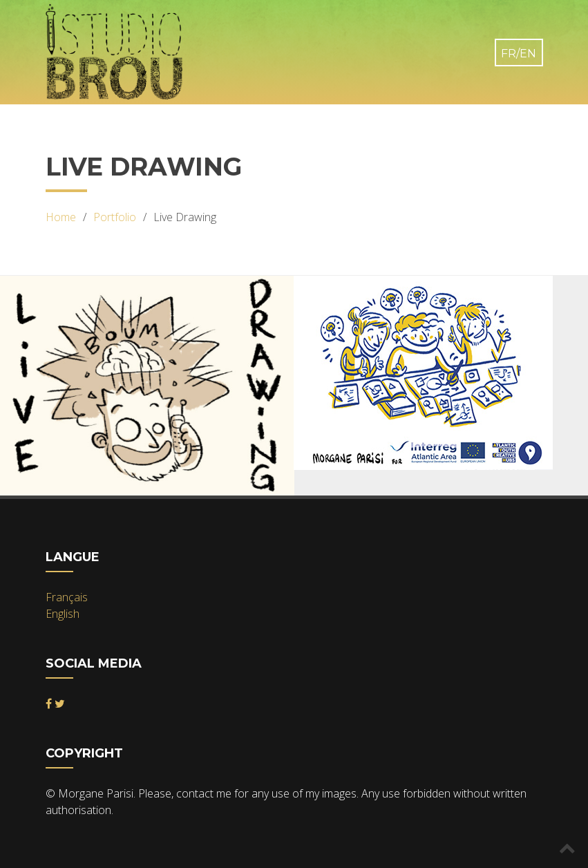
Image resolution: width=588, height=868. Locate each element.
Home (61, 217)
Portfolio (115, 217)
